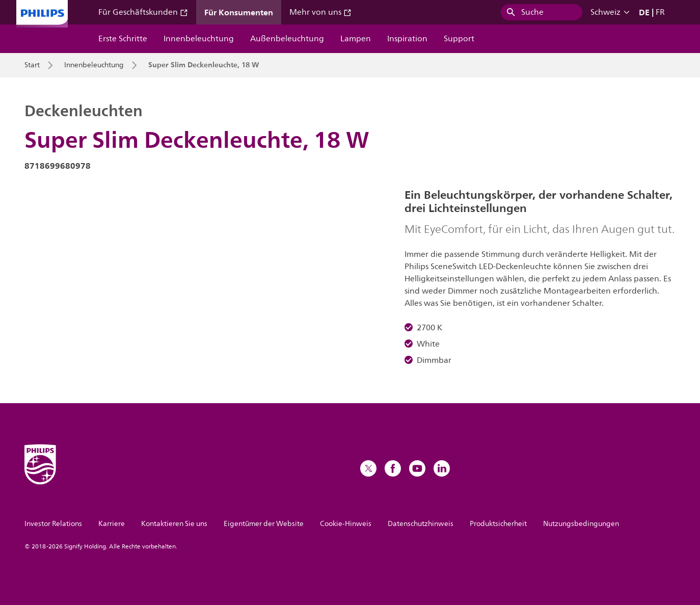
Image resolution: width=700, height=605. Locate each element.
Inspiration (407, 39)
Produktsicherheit (498, 524)
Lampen (356, 39)
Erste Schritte (123, 39)
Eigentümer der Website (264, 524)
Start (32, 65)
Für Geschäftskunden (143, 12)
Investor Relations (53, 524)
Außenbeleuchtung (287, 39)
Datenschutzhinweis (421, 524)
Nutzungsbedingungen (581, 524)
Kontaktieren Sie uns (174, 524)
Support (459, 39)
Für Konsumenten (239, 12)
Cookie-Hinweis (346, 524)
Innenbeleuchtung (199, 39)
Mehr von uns (320, 12)
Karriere (112, 524)
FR (660, 12)
